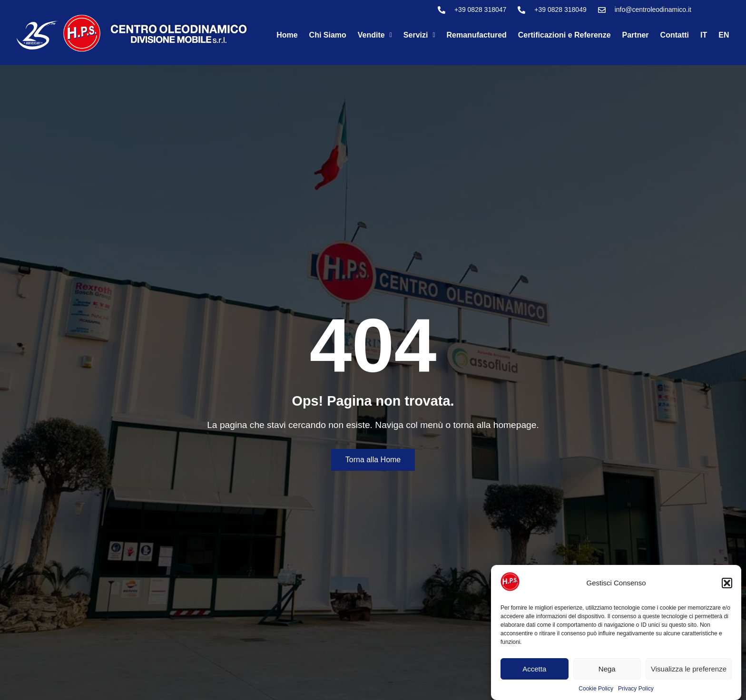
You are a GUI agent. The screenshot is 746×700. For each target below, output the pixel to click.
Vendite (375, 35)
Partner (636, 35)
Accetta (534, 669)
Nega (607, 669)
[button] (727, 583)
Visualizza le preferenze (689, 669)
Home (287, 35)
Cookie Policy (596, 689)
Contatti (675, 35)
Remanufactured (477, 35)
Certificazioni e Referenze (564, 35)
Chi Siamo (328, 35)
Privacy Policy (636, 689)
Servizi (419, 35)
